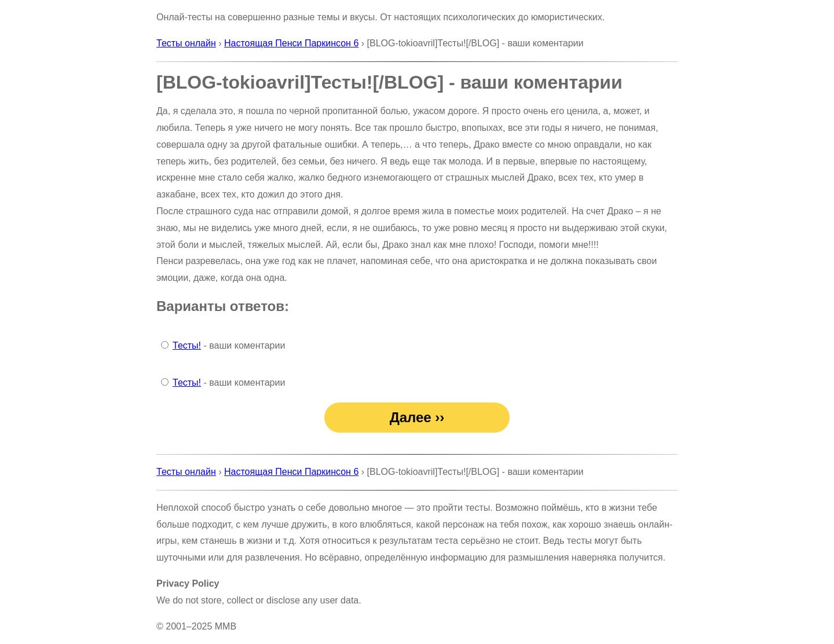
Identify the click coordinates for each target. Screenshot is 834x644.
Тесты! (187, 345)
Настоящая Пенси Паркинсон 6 (291, 43)
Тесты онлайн (186, 43)
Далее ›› (417, 417)
